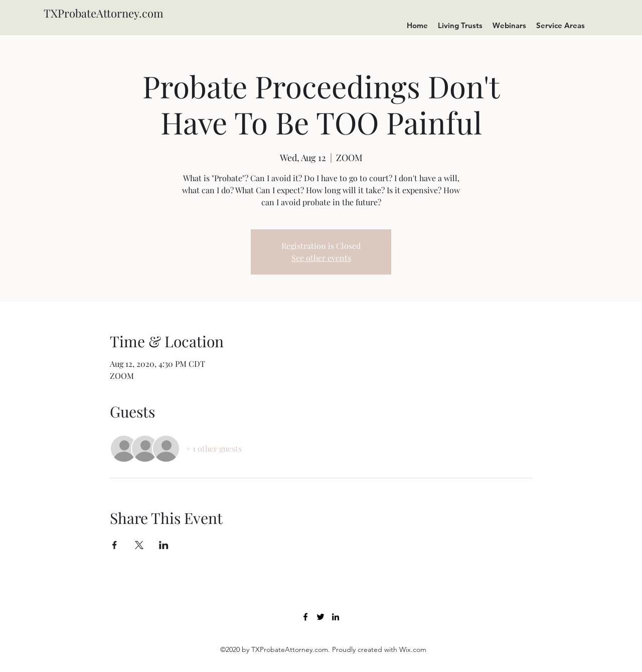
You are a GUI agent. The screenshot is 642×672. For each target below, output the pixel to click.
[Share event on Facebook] (115, 545)
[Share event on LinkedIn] (164, 545)
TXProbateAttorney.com (104, 13)
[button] (509, 26)
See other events (321, 258)
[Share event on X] (139, 545)
